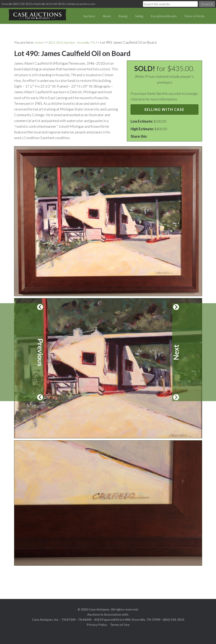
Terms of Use (120, 624)
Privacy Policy (97, 624)
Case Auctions (37, 16)
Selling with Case (164, 109)
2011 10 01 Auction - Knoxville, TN (75, 42)
